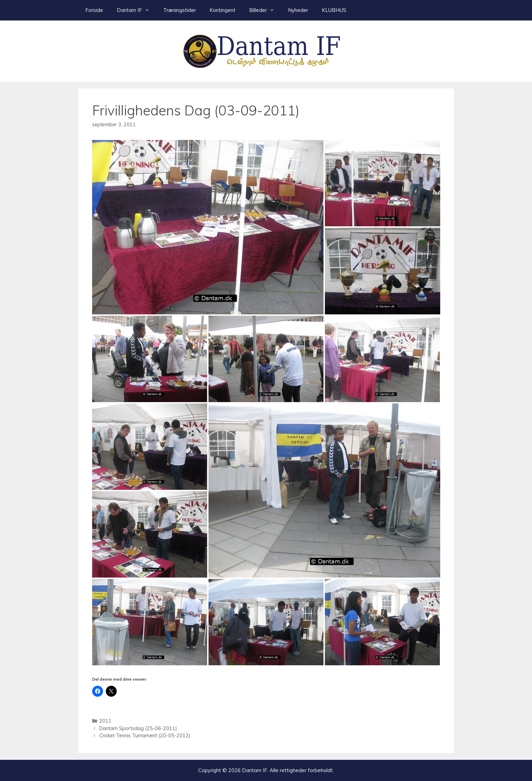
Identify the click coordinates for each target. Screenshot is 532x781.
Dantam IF (136, 10)
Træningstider (179, 10)
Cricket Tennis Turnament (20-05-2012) (145, 735)
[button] (208, 227)
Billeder (265, 10)
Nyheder (298, 10)
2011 (105, 721)
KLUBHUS (334, 10)
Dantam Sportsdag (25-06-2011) (138, 728)
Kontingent (222, 10)
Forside (94, 10)
